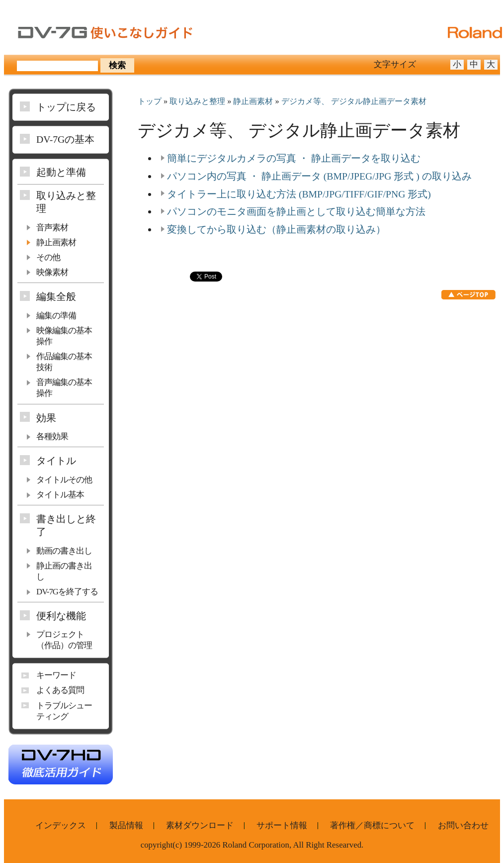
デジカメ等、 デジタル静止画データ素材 (354, 101)
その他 (48, 257)
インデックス (61, 825)
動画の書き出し (64, 551)
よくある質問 (60, 690)
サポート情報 (282, 825)
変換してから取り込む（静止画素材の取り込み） (276, 229)
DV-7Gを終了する (67, 592)
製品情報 (126, 825)
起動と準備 (61, 172)
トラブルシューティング (64, 711)
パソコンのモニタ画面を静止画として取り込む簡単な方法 (296, 211)
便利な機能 (61, 616)
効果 (46, 418)
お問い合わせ (463, 825)
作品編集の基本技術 (64, 362)
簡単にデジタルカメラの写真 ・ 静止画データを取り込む (294, 158)
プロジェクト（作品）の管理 (64, 640)
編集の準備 (56, 316)
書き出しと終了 (66, 525)
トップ (150, 101)
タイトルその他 (64, 480)
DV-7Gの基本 (65, 139)
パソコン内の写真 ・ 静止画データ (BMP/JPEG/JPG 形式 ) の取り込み (319, 176)
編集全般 (56, 296)
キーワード (56, 675)
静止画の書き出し (64, 571)
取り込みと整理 (197, 101)
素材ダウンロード (200, 825)
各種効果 (52, 436)
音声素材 (52, 228)
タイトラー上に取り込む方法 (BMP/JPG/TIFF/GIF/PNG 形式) (299, 194)
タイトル (56, 461)
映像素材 (52, 272)
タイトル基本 (60, 495)
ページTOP (468, 295)
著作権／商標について (372, 825)
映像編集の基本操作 (64, 336)
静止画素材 (253, 101)
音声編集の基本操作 (64, 388)
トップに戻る (66, 107)
